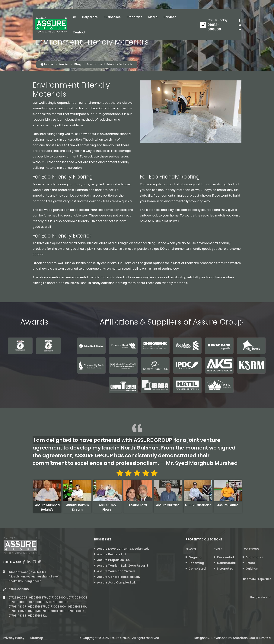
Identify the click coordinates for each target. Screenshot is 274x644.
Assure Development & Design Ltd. (123, 549)
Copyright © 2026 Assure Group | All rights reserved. (121, 638)
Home (47, 64)
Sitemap (37, 638)
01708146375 (37, 607)
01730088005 (39, 602)
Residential (225, 557)
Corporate (90, 17)
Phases (191, 549)
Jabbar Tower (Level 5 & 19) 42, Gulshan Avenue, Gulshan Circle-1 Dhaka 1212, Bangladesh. (34, 577)
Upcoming (196, 563)
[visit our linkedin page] (240, 29)
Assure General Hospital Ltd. (118, 577)
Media (153, 17)
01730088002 (59, 602)
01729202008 (18, 598)
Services (170, 17)
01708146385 (18, 616)
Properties (134, 17)
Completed (197, 569)
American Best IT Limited (252, 638)
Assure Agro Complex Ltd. (116, 582)
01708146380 (77, 607)
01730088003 (78, 598)
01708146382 (37, 616)
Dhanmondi (254, 557)
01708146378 (37, 611)
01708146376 (18, 611)
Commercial (226, 563)
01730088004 (57, 607)
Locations (251, 549)
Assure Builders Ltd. (112, 554)
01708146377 (18, 607)
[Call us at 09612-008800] (217, 25)
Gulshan (252, 569)
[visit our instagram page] (40, 562)
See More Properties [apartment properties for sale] (257, 579)
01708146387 (76, 611)
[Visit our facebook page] (240, 20)
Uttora (250, 563)
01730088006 (18, 602)
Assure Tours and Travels (116, 571)
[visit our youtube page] (240, 25)
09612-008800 (19, 589)
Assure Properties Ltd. (114, 560)
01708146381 (56, 611)
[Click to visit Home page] (74, 17)
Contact (79, 32)
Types (218, 549)
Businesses (112, 17)
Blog (78, 64)
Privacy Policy (14, 638)
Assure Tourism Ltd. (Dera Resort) (123, 566)
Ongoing (195, 557)
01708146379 (38, 598)
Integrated (225, 569)
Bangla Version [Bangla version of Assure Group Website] (261, 597)
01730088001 (58, 598)
